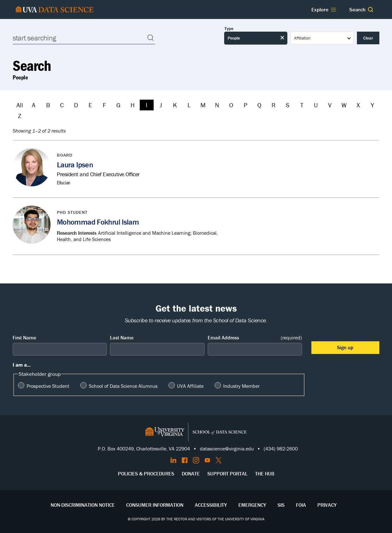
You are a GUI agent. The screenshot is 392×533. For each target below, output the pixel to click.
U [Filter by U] (316, 105)
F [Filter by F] (104, 105)
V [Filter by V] (330, 105)
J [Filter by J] (161, 105)
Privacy (327, 505)
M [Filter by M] (203, 105)
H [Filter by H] (133, 105)
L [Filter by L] (189, 105)
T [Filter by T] (302, 105)
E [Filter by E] (90, 105)
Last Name (122, 338)
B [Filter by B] (48, 105)
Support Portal (227, 474)
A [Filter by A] (34, 105)
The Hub (265, 474)
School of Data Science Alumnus (123, 386)
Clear (368, 38)
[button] (371, 9)
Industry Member (241, 386)
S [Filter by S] (288, 105)
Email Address (255, 338)
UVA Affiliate (190, 386)
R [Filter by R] (273, 105)
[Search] (84, 38)
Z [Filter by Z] (20, 116)
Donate (191, 474)
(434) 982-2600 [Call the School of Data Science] (281, 449)
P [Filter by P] (245, 105)
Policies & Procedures (146, 474)
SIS (281, 505)
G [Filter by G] (118, 105)
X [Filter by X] (358, 105)
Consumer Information (155, 505)
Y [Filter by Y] (372, 105)
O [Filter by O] (231, 105)
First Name (24, 338)
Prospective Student (48, 386)
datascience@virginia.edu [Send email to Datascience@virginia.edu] (227, 449)
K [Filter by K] (175, 105)
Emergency (252, 505)
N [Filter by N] (217, 105)
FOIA (301, 505)
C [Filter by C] (62, 105)
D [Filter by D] (76, 105)
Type (229, 29)
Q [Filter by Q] (259, 105)
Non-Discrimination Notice (83, 505)
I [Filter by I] (147, 105)
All (20, 105)
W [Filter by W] (344, 105)
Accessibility (211, 505)
